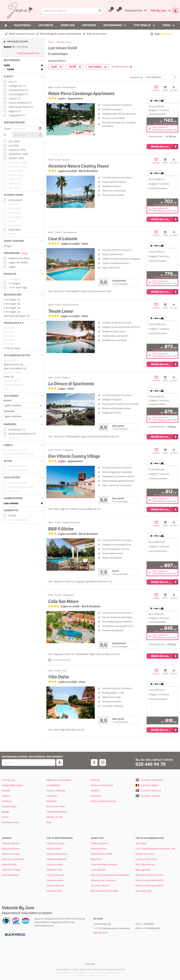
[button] (23, 60)
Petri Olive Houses (145, 864)
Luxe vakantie (98, 870)
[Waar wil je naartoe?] (73, 11)
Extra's (5, 817)
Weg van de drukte (97, 34)
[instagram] (103, 762)
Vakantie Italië (9, 864)
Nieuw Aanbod (99, 849)
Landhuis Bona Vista (146, 859)
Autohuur (7, 801)
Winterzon (89, 25)
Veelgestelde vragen (12, 785)
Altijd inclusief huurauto (22, 34)
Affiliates (95, 790)
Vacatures (96, 796)
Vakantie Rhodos (55, 886)
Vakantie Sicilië (54, 891)
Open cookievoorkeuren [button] (104, 801)
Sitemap (95, 780)
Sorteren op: (137, 77)
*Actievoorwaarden (57, 812)
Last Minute (46, 25)
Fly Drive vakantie (100, 886)
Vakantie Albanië (10, 843)
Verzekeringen (9, 806)
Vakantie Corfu (54, 870)
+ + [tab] (157, 101)
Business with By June (102, 785)
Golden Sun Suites (145, 854)
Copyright (52, 796)
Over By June (8, 780)
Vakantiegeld (22, 25)
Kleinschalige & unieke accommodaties (61, 34)
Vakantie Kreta (54, 849)
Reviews (6, 790)
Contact (6, 796)
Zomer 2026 (68, 25)
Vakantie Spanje (10, 875)
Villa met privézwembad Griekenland (110, 875)
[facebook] (94, 762)
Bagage (6, 812)
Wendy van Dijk (54, 817)
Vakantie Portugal (11, 870)
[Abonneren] (60, 762)
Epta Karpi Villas (144, 891)
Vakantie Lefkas (55, 864)
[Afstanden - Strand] (23, 405)
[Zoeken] (100, 11)
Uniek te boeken (99, 843)
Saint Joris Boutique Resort (149, 886)
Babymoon (97, 859)
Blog (49, 822)
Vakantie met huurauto (103, 880)
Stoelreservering (10, 822)
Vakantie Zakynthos (57, 854)
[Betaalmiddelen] (15, 934)
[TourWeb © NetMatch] (90, 964)
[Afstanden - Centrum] (23, 416)
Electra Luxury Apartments (150, 880)
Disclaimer (52, 801)
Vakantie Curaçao (11, 854)
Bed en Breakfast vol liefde (105, 891)
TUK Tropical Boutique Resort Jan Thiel (155, 849)
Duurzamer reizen (56, 806)
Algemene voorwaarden (59, 780)
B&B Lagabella (143, 870)
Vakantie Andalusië (56, 859)
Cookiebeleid (53, 785)
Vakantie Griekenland (13, 859)
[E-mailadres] (29, 762)
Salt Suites (141, 843)
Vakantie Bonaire (11, 849)
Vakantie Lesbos (55, 880)
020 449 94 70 (151, 764)
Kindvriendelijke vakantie (104, 864)
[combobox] (73, 11)
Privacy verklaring (56, 790)
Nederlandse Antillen (102, 854)
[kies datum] (28, 129)
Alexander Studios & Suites (150, 875)
